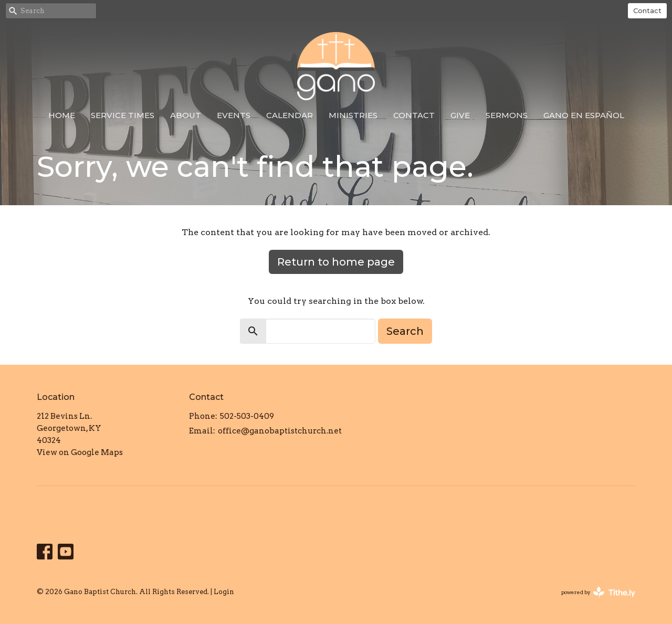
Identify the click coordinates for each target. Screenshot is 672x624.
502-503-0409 (247, 416)
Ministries (353, 115)
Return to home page (336, 262)
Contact (647, 10)
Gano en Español (584, 115)
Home (62, 115)
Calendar (290, 115)
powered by (598, 592)
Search (405, 331)
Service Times (123, 115)
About (186, 115)
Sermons (507, 115)
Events (234, 115)
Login (224, 592)
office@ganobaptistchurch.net (280, 431)
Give (460, 115)
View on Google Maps (80, 452)
